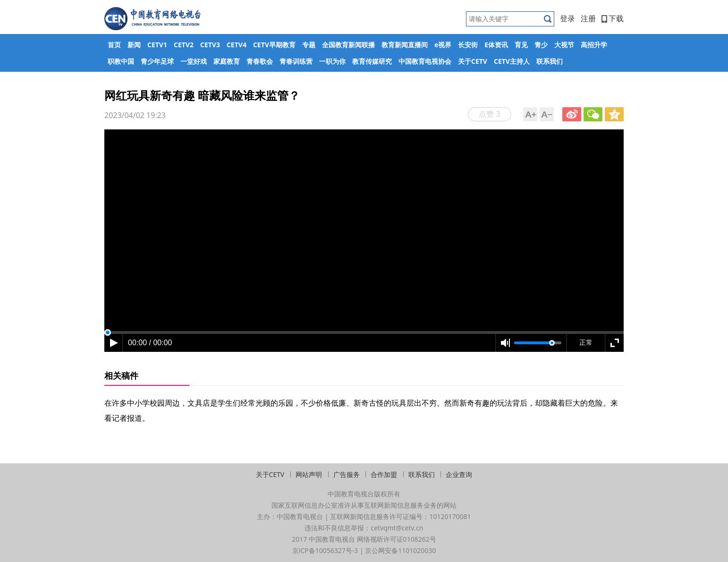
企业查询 (459, 474)
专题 (309, 45)
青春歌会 (260, 61)
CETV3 (210, 45)
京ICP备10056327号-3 (325, 550)
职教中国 (121, 61)
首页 (114, 45)
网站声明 (309, 474)
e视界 (443, 45)
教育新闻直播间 (405, 45)
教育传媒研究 (372, 61)
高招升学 (594, 45)
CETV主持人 (512, 61)
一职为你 (332, 61)
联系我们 (550, 61)
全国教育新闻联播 (348, 45)
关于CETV (473, 61)
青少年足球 (157, 61)
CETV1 (157, 45)
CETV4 (237, 45)
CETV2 (184, 45)
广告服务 (347, 474)
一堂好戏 (194, 61)
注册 (588, 18)
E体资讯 (496, 45)
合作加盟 (384, 474)
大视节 (564, 45)
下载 (613, 18)
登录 (567, 18)
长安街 (468, 45)
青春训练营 (296, 61)
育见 (521, 45)
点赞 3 (489, 114)
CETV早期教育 (274, 45)
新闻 (134, 45)
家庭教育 (227, 61)
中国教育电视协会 (425, 61)
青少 (541, 45)
